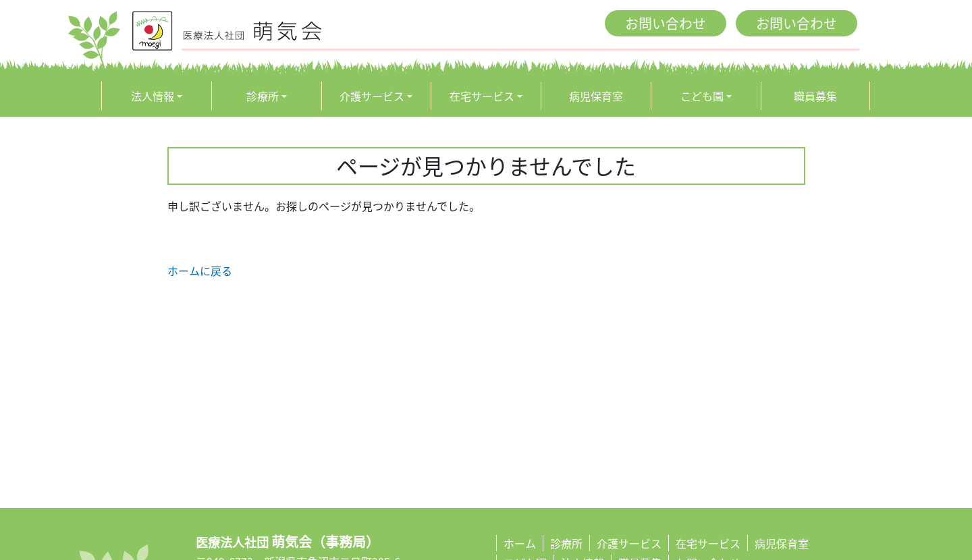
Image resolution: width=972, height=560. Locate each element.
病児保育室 (596, 96)
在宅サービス (482, 96)
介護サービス (372, 96)
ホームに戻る (200, 271)
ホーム (520, 543)
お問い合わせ (666, 23)
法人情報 (153, 96)
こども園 (702, 96)
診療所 (263, 96)
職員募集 (815, 96)
